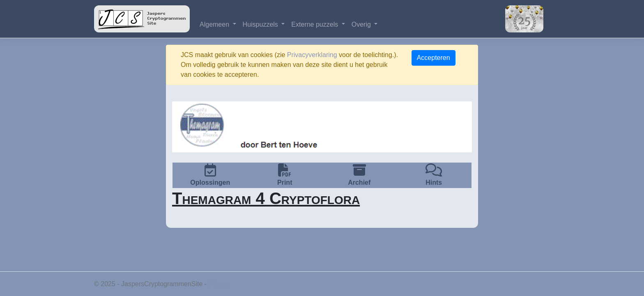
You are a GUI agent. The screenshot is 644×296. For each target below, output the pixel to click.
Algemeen (215, 24)
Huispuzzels (261, 24)
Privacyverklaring (312, 55)
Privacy (219, 284)
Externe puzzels (315, 24)
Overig (362, 24)
